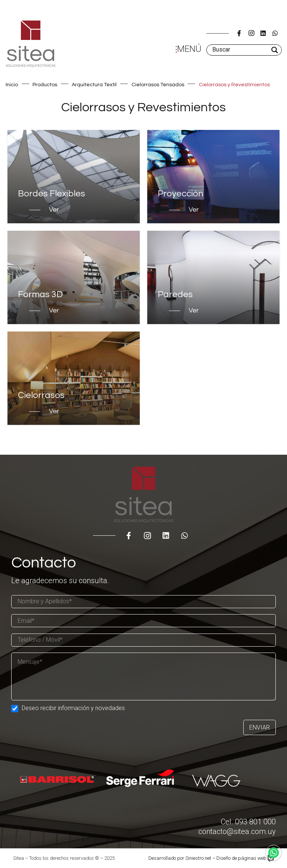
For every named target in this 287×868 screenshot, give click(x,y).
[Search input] (240, 50)
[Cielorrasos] (74, 378)
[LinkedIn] (263, 33)
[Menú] (187, 50)
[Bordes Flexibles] (74, 177)
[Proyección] (213, 177)
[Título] (239, 33)
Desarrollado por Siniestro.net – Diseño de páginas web (207, 858)
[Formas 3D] (74, 277)
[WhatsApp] (275, 33)
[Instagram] (251, 33)
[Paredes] (213, 277)
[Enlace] (31, 44)
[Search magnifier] (275, 50)
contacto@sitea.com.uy (237, 831)
